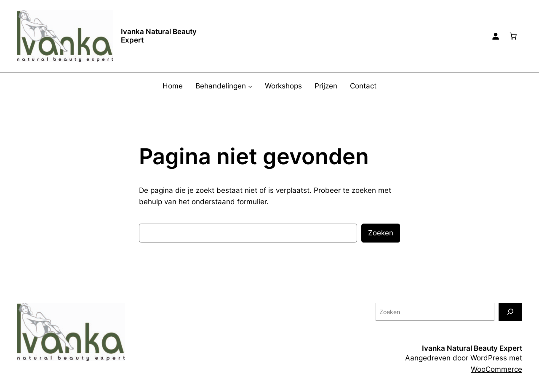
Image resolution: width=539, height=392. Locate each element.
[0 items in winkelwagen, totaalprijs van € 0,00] (513, 36)
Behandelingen (221, 86)
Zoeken (381, 233)
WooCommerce (496, 369)
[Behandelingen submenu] (250, 86)
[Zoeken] (510, 312)
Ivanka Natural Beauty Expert (159, 36)
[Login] (496, 36)
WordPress (489, 358)
